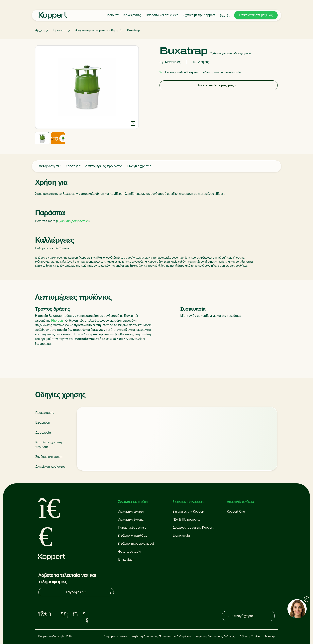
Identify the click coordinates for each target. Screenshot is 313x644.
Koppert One (236, 511)
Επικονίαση (126, 559)
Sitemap (270, 636)
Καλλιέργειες (132, 15)
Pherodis (57, 320)
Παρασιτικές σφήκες (132, 527)
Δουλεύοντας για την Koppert (193, 527)
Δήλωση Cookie (250, 636)
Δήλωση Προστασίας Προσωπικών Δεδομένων (161, 636)
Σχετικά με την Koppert (199, 15)
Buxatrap (133, 30)
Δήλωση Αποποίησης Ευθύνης (215, 636)
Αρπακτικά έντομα (131, 519)
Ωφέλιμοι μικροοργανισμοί (136, 543)
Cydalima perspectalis (73, 221)
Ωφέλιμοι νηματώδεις (133, 535)
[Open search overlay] (223, 15)
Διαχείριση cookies (115, 636)
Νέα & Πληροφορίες (186, 519)
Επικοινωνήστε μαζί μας (256, 15)
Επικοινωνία (181, 535)
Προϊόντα (112, 15)
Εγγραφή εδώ (89, 592)
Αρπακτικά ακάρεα (131, 511)
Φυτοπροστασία (130, 551)
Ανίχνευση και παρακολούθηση (97, 30)
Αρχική (40, 30)
